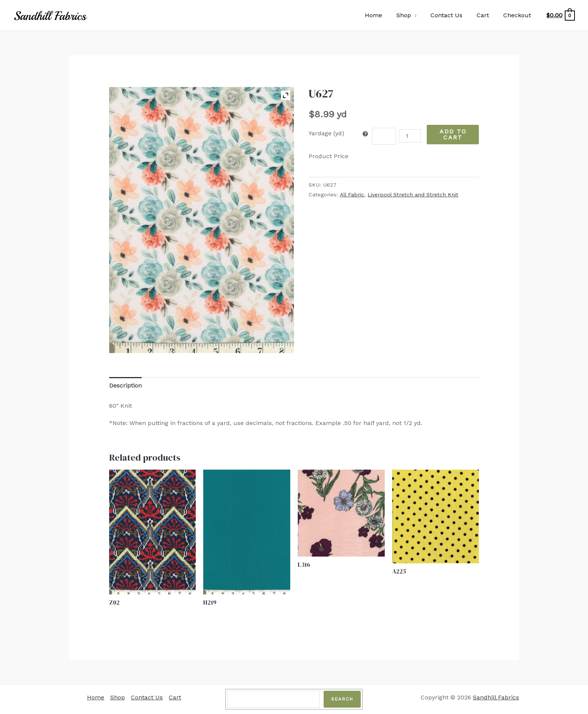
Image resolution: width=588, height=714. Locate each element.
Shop (412, 15)
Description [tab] (125, 385)
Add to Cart (453, 134)
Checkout (518, 15)
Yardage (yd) (326, 133)
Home (384, 15)
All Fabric (352, 195)
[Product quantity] (410, 136)
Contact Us (452, 15)
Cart (486, 15)
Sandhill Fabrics (496, 697)
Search (342, 699)
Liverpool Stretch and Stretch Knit (413, 195)
